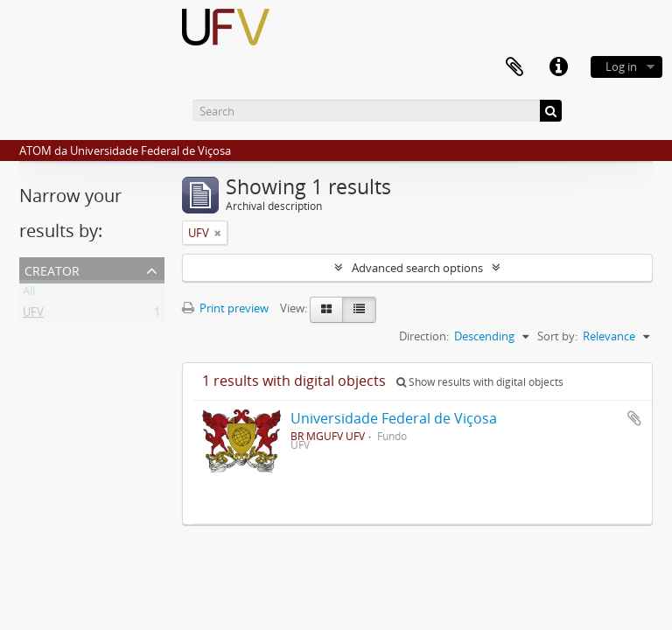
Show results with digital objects (480, 382)
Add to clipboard (634, 418)
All (29, 294)
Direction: (424, 336)
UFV (33, 315)
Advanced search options (417, 268)
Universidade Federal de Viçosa (394, 418)
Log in (621, 66)
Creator (52, 269)
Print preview (225, 308)
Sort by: (557, 336)
